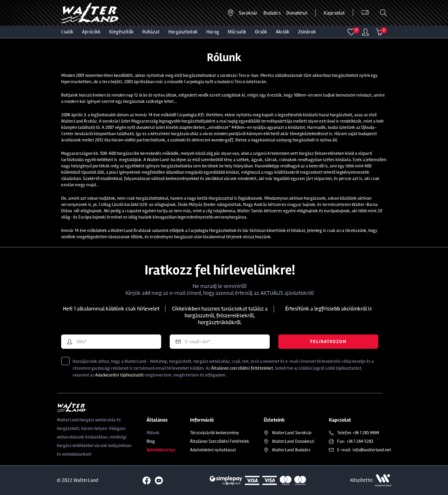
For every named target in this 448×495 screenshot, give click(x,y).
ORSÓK (261, 32)
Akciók (283, 32)
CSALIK (67, 32)
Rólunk (153, 433)
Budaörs (272, 13)
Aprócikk (91, 32)
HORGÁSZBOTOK (183, 32)
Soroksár (248, 13)
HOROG (213, 32)
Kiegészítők (121, 32)
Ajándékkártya (161, 450)
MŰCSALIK (237, 32)
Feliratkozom (328, 342)
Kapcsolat (334, 13)
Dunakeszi (297, 13)
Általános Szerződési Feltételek (220, 441)
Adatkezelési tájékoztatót (119, 375)
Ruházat (151, 32)
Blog (151, 441)
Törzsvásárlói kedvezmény (215, 433)
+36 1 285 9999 (366, 433)
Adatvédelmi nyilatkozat (213, 450)
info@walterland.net (372, 450)
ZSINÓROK (307, 32)
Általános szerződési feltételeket (242, 368)
